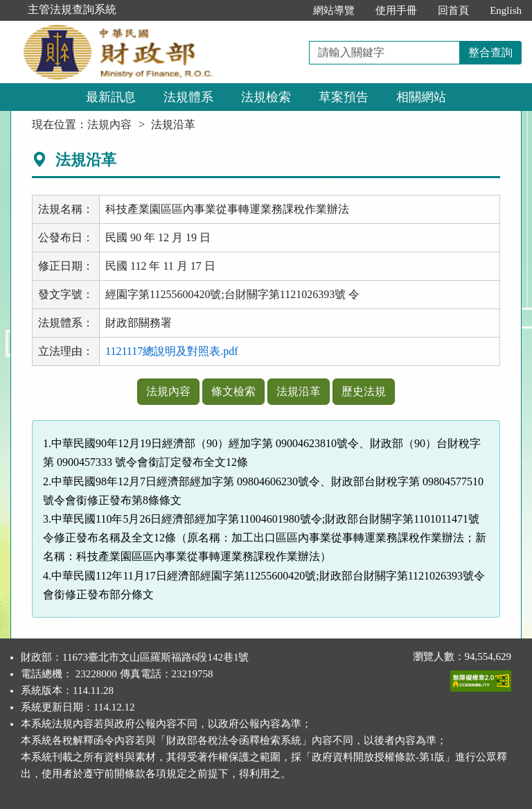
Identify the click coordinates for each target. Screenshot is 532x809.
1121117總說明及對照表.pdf (172, 351)
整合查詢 (490, 52)
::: (289, 10)
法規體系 (188, 97)
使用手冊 (396, 10)
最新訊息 (111, 97)
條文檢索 (233, 391)
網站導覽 (334, 10)
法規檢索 (266, 97)
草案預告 (344, 97)
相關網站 (421, 97)
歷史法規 (364, 391)
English (506, 10)
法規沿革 (299, 391)
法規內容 (109, 124)
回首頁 (453, 10)
